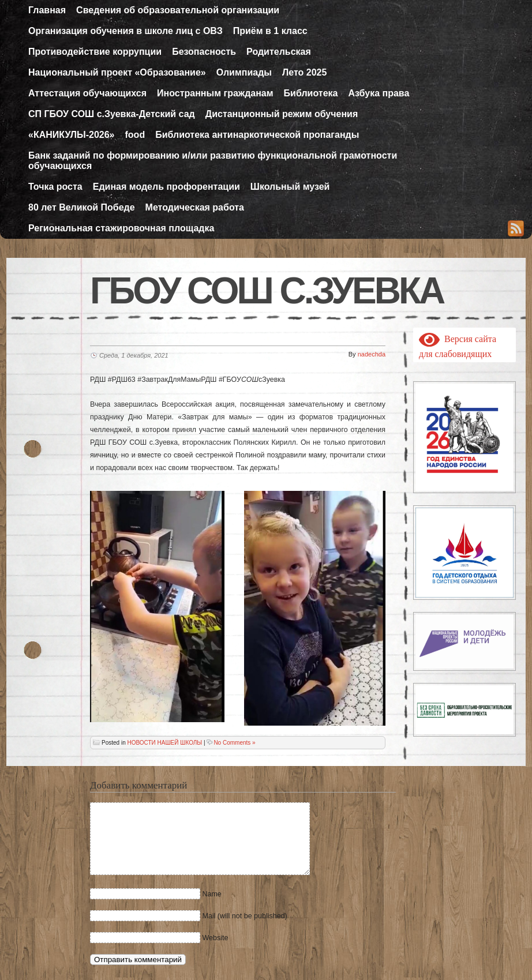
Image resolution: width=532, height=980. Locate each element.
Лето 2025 (304, 72)
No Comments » (234, 743)
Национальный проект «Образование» (117, 72)
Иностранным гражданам (215, 93)
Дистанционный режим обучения (282, 114)
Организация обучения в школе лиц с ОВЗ (125, 31)
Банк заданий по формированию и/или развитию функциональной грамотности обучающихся (213, 161)
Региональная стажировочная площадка (121, 228)
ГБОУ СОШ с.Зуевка (267, 291)
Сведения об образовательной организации (178, 10)
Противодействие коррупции (95, 52)
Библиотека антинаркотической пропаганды (257, 135)
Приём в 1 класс (270, 31)
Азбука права (379, 93)
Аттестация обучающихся (87, 93)
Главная (47, 10)
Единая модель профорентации (166, 187)
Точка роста (55, 187)
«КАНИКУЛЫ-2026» (72, 135)
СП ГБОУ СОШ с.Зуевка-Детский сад (112, 114)
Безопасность (204, 52)
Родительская (279, 52)
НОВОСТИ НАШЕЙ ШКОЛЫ (164, 743)
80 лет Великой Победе (82, 207)
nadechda (372, 354)
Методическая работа (195, 207)
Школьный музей (290, 187)
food (135, 135)
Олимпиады (244, 72)
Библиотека (311, 93)
